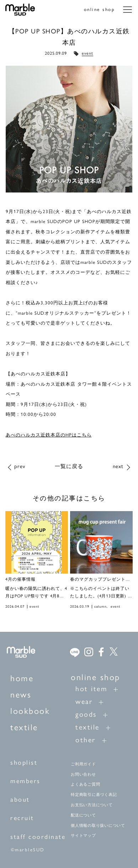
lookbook (30, 711)
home (22, 678)
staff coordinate (38, 837)
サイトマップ (83, 835)
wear (84, 701)
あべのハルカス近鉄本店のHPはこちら (49, 435)
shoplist (24, 763)
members (25, 781)
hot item (91, 689)
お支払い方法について (92, 805)
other (86, 740)
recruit (22, 818)
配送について (83, 815)
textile (24, 727)
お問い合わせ (83, 774)
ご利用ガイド (83, 764)
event (87, 53)
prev (20, 466)
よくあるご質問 (85, 784)
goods (86, 714)
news (21, 695)
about (20, 799)
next (118, 466)
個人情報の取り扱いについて (98, 825)
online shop (100, 9)
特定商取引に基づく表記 (94, 794)
